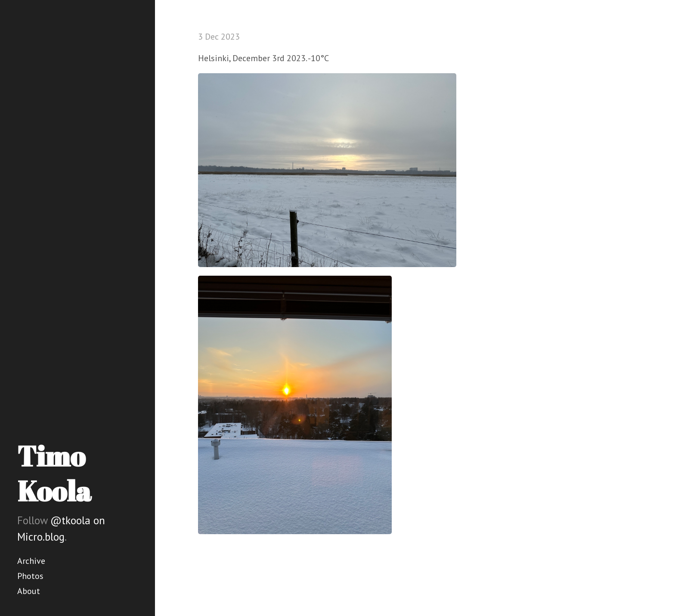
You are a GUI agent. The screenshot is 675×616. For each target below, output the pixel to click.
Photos (30, 576)
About (29, 591)
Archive (31, 561)
